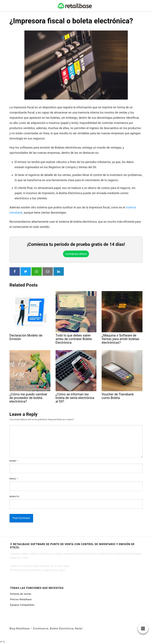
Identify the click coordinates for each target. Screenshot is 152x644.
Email (14, 479)
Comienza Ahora (76, 254)
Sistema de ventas (21, 594)
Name (14, 461)
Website (14, 497)
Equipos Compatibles (22, 605)
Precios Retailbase (21, 599)
